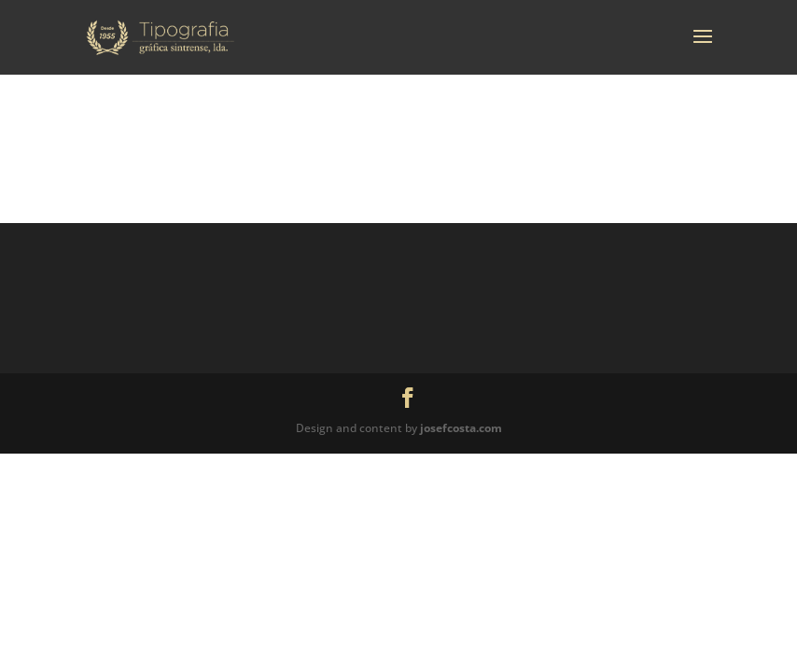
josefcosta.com (461, 428)
